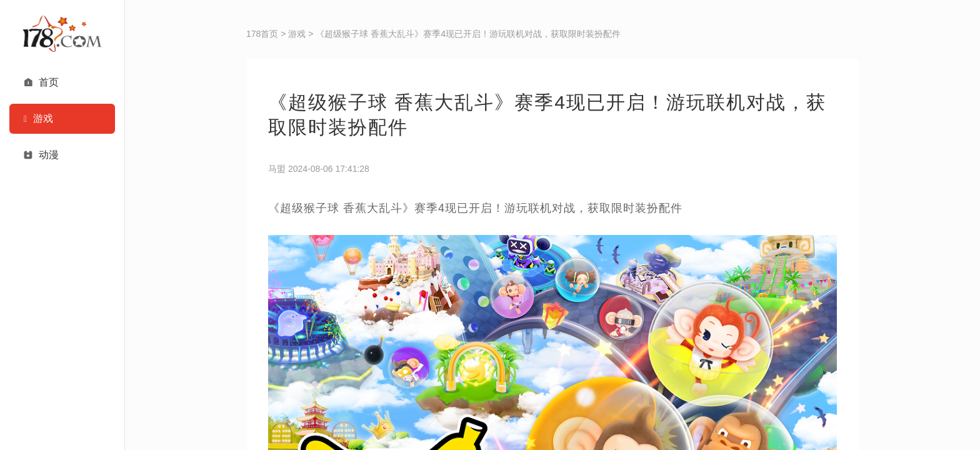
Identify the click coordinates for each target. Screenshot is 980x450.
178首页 (262, 34)
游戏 (297, 34)
